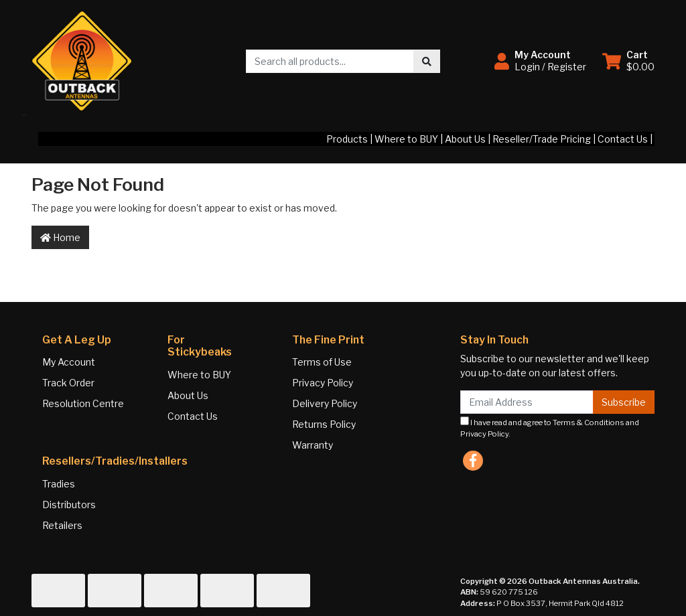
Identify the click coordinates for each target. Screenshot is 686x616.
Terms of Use (322, 362)
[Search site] (427, 61)
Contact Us (623, 139)
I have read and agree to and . (550, 428)
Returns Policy (324, 424)
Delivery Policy (325, 403)
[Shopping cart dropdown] (628, 61)
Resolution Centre (83, 403)
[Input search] (330, 61)
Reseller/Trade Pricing (542, 139)
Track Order (68, 383)
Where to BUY (406, 139)
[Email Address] (527, 402)
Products (347, 139)
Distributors (69, 505)
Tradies (59, 484)
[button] (540, 61)
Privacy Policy (323, 383)
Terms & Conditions (589, 422)
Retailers (62, 525)
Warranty (313, 445)
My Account (69, 362)
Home (60, 237)
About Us (465, 139)
